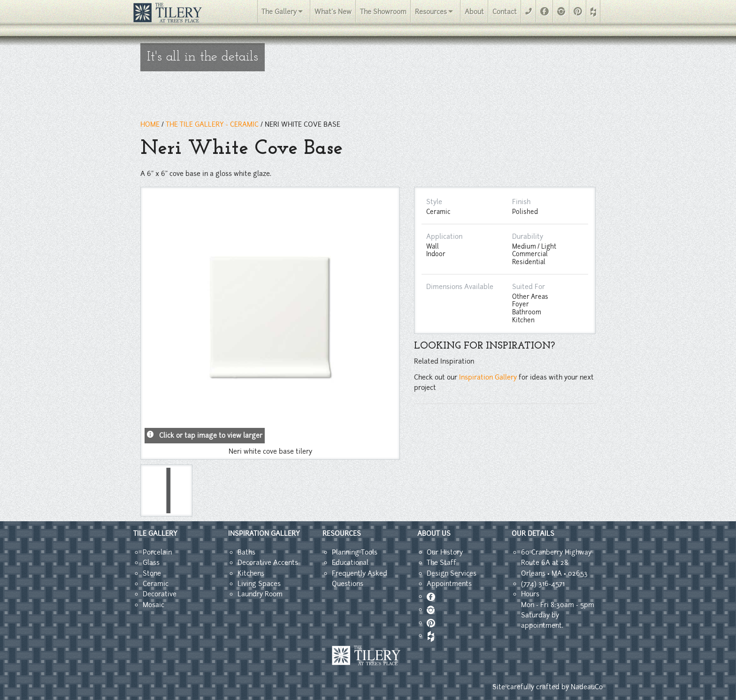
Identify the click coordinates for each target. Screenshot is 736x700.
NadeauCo (587, 687)
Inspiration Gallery (488, 377)
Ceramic (156, 584)
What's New (333, 12)
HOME (150, 124)
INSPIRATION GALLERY (264, 533)
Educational (350, 563)
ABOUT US (434, 533)
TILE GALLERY (155, 533)
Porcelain (157, 552)
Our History (445, 552)
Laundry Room (260, 594)
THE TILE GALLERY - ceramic (212, 124)
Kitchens (251, 573)
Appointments (449, 584)
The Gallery (279, 12)
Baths (246, 552)
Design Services (452, 573)
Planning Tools (355, 552)
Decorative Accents (268, 563)
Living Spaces (259, 584)
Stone (152, 573)
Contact (505, 12)
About (474, 12)
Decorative (160, 594)
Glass (151, 563)
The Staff (441, 563)
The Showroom (383, 12)
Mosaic (153, 605)
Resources (431, 12)
